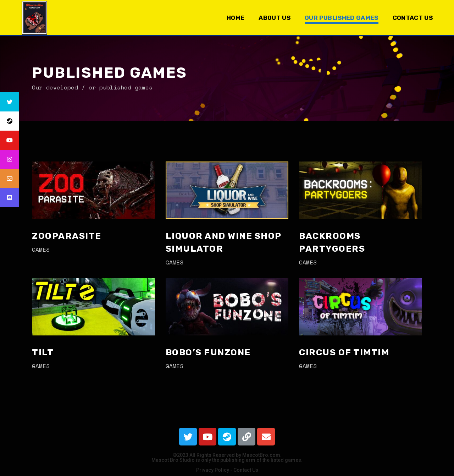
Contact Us (246, 470)
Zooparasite (67, 236)
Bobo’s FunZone (208, 352)
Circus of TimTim (344, 352)
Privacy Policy (213, 470)
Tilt (43, 352)
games (41, 250)
